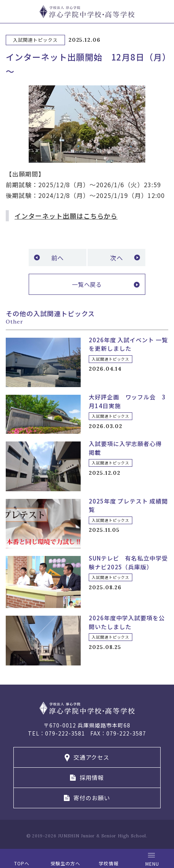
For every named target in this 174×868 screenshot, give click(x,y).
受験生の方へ (65, 863)
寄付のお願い (92, 798)
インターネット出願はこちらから (66, 216)
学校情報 (109, 863)
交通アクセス (92, 757)
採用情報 (92, 777)
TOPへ (22, 863)
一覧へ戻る (87, 284)
